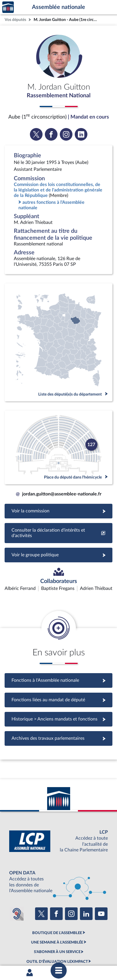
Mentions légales (25, 942)
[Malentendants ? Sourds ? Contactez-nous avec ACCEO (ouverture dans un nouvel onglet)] (17, 880)
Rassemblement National (59, 96)
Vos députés (15, 20)
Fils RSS (62, 948)
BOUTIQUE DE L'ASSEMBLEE (57, 899)
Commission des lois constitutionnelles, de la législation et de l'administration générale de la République (58, 190)
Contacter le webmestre (33, 948)
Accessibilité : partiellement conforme (73, 942)
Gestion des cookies (88, 948)
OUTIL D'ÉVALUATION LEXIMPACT (57, 927)
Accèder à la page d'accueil (8, 7)
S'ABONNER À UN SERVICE (57, 918)
